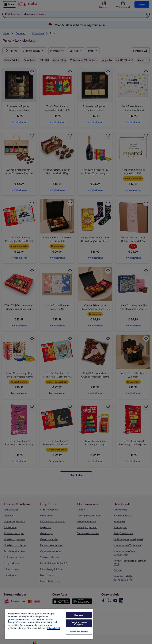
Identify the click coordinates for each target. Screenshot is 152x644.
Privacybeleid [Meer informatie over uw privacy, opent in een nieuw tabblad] (54, 628)
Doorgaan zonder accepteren (79, 623)
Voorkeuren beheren (79, 632)
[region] (49, 624)
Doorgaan (79, 615)
